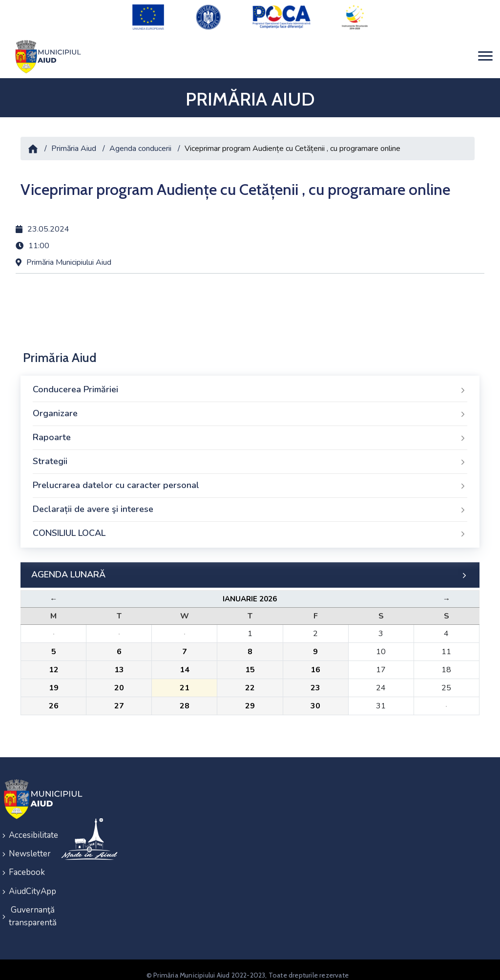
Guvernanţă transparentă (29, 906)
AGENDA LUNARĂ (250, 570)
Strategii (250, 456)
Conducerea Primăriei (250, 384)
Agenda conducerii (140, 143)
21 (185, 682)
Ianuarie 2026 (250, 594)
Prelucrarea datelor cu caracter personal (250, 480)
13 (119, 664)
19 (54, 682)
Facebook (27, 864)
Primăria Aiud (74, 143)
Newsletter (29, 847)
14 (185, 664)
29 (250, 701)
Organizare (250, 408)
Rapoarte (250, 432)
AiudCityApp (29, 882)
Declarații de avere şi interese (250, 504)
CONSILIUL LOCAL (250, 528)
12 (54, 664)
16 (315, 664)
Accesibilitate (29, 829)
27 (119, 701)
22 (250, 682)
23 (315, 682)
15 (250, 664)
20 (119, 682)
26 (54, 701)
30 (315, 701)
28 (185, 701)
